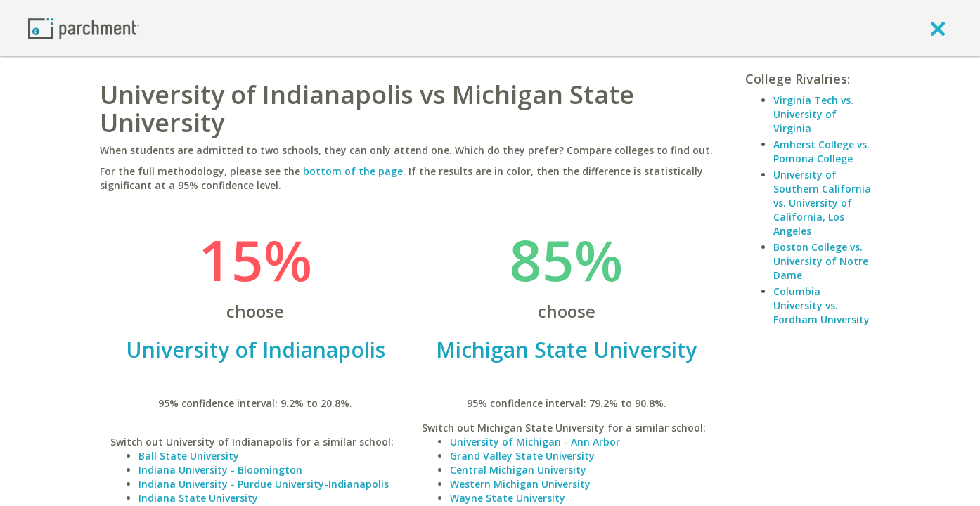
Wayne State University (508, 498)
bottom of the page (353, 171)
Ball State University (189, 456)
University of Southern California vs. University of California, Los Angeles (822, 203)
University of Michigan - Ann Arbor (535, 442)
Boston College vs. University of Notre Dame (821, 261)
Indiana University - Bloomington (220, 470)
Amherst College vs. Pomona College (821, 151)
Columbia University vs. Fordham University (821, 305)
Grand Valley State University (522, 456)
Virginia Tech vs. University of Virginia (813, 114)
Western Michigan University (520, 484)
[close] (938, 28)
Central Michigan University (518, 470)
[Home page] (84, 28)
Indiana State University (198, 498)
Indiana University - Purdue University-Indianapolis (264, 484)
